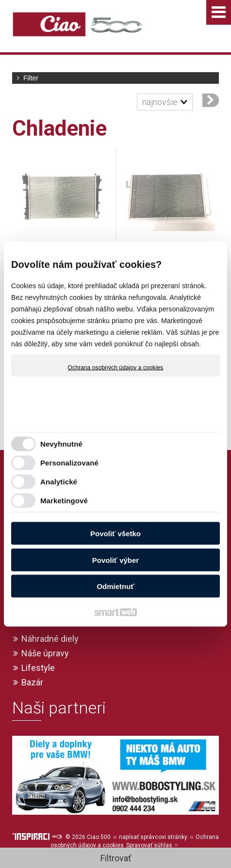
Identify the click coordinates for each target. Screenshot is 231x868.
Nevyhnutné (61, 443)
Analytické (59, 481)
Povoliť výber (115, 560)
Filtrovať (116, 858)
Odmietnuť (115, 586)
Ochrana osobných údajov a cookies (116, 368)
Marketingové (64, 500)
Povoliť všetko (115, 534)
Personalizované (69, 462)
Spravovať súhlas (149, 845)
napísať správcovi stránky (153, 837)
